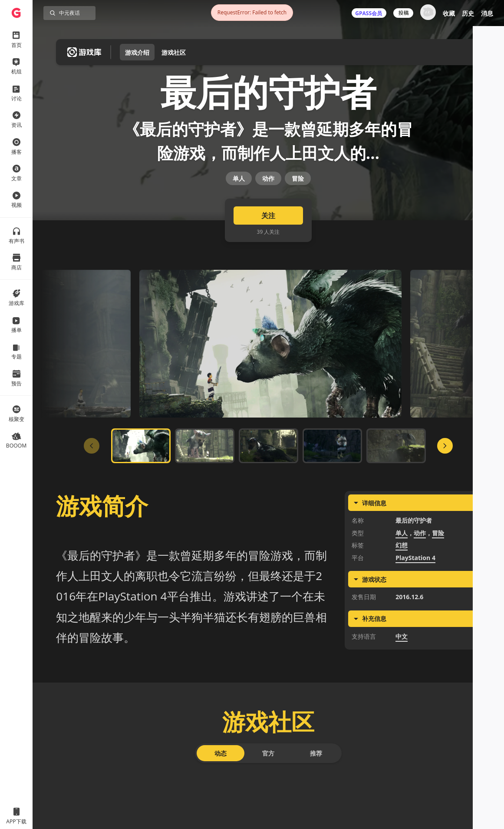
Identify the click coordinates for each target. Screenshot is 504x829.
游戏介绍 (137, 52)
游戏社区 (174, 52)
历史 (468, 13)
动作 (268, 218)
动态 (221, 813)
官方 (268, 813)
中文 (402, 696)
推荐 (316, 813)
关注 (268, 275)
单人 (239, 218)
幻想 (402, 605)
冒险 (298, 218)
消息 (487, 13)
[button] (483, 770)
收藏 (449, 13)
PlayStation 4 (415, 617)
